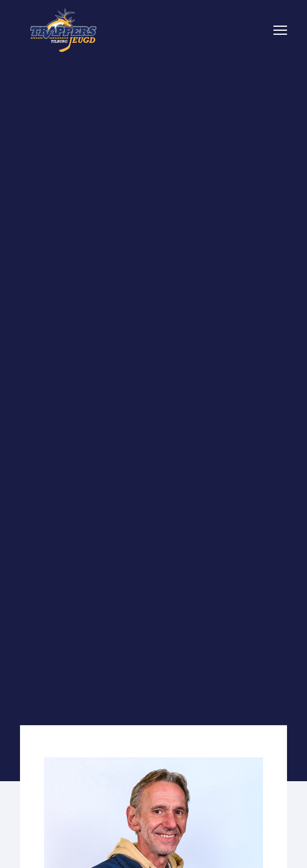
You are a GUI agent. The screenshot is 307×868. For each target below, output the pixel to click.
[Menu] (280, 30)
